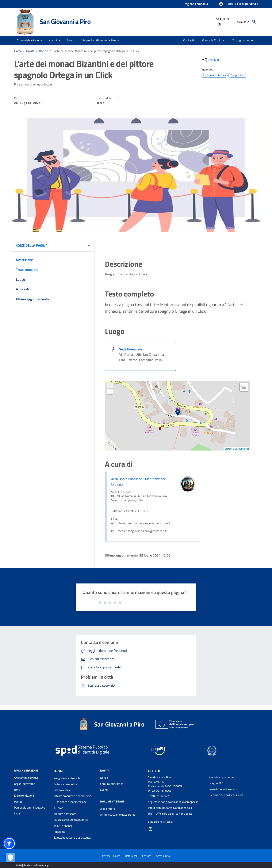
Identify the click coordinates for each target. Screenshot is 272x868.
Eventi (104, 790)
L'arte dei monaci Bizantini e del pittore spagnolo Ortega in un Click (96, 51)
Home (18, 51)
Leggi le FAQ (216, 783)
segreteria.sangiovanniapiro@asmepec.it (173, 802)
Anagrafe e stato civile (67, 778)
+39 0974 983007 (159, 796)
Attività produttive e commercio (73, 796)
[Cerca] (254, 22)
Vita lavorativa (62, 790)
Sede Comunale (131, 349)
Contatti (154, 771)
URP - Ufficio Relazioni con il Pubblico (170, 814)
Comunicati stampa (112, 784)
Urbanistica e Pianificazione (70, 802)
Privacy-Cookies (111, 856)
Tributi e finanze (63, 826)
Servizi (58, 771)
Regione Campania (196, 4)
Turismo (58, 808)
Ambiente (59, 832)
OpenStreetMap (242, 449)
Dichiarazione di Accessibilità (226, 795)
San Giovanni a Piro (65, 21)
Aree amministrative (26, 778)
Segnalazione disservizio (223, 789)
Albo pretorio (108, 809)
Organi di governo (25, 784)
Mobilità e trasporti (65, 814)
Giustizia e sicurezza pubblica (71, 820)
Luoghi (18, 813)
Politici (18, 802)
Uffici (17, 790)
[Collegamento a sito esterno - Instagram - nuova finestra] (218, 24)
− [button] (110, 391)
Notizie (44, 51)
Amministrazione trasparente (118, 815)
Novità (30, 51)
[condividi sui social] (211, 60)
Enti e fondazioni (24, 796)
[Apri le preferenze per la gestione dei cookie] (10, 858)
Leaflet (228, 449)
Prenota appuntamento (223, 777)
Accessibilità (163, 856)
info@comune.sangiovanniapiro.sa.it (170, 808)
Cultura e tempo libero (67, 784)
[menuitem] (189, 40)
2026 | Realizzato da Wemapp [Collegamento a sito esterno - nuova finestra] (32, 865)
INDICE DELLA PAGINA (31, 245)
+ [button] (110, 386)
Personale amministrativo (30, 808)
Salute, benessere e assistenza (72, 838)
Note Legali (131, 856)
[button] (238, 4)
